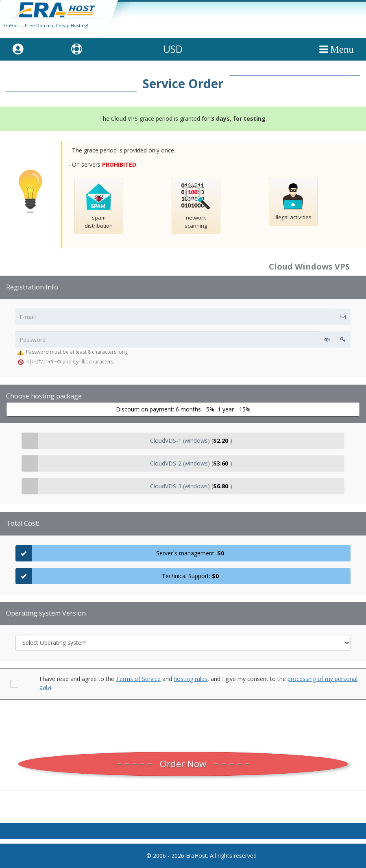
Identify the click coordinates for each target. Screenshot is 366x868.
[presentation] (183, 724)
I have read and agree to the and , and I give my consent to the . (198, 683)
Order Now (183, 764)
